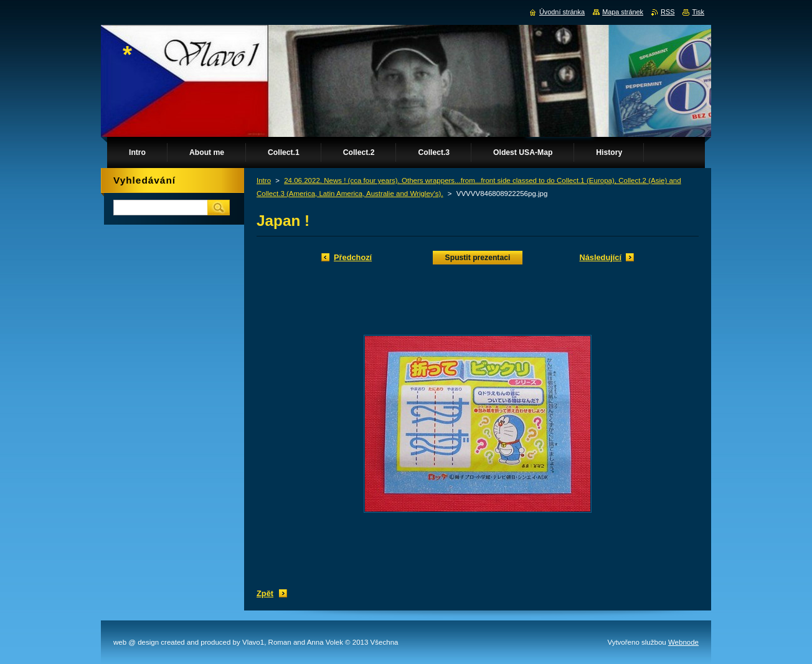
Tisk (698, 12)
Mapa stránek (623, 12)
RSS (668, 12)
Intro (264, 180)
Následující (600, 257)
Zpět (265, 593)
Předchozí (353, 257)
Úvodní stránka (562, 12)
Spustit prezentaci (478, 258)
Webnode (683, 642)
